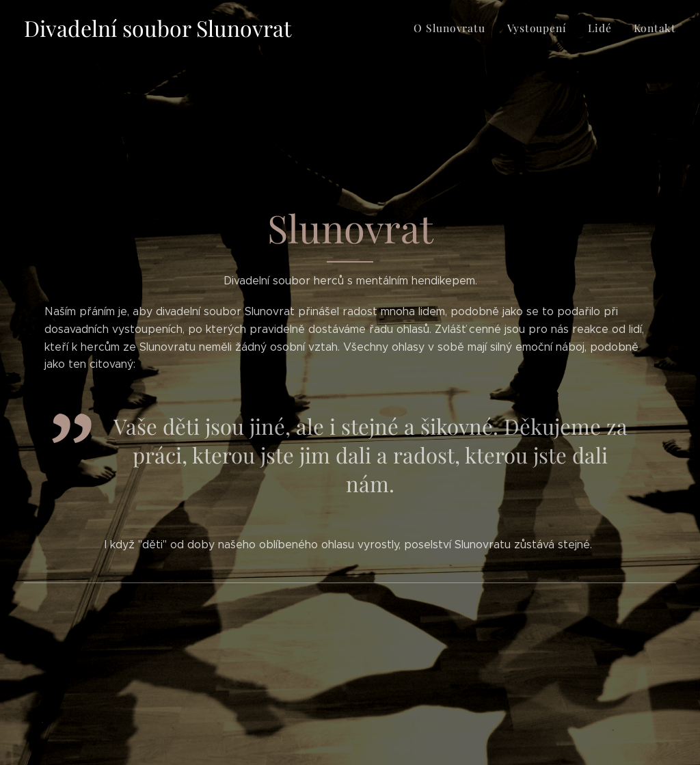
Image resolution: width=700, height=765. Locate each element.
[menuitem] (460, 28)
